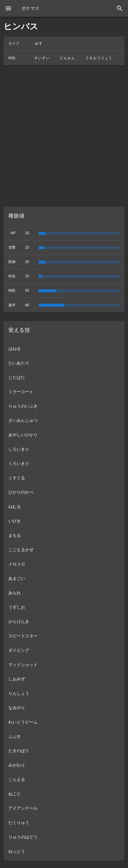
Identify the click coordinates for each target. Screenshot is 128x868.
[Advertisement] (64, 136)
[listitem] (64, 349)
